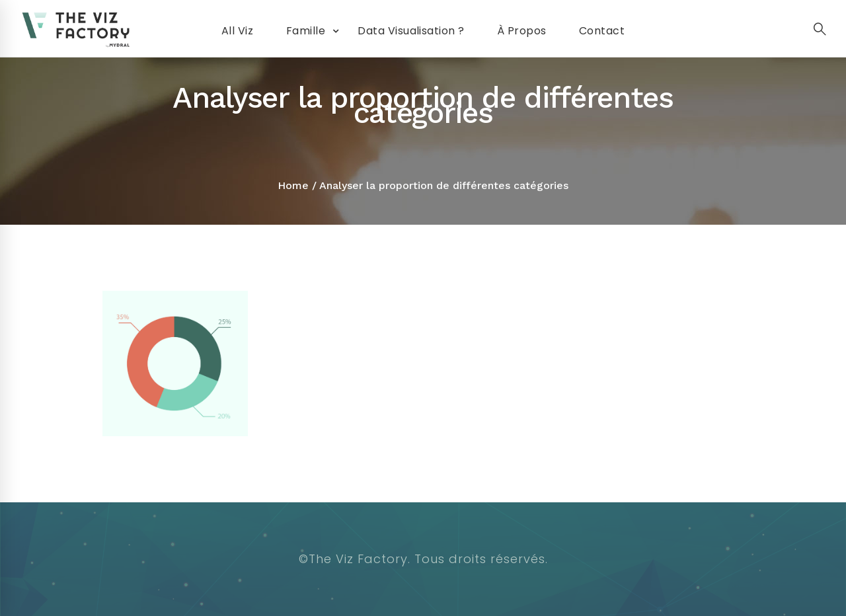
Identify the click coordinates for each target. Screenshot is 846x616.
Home (293, 185)
